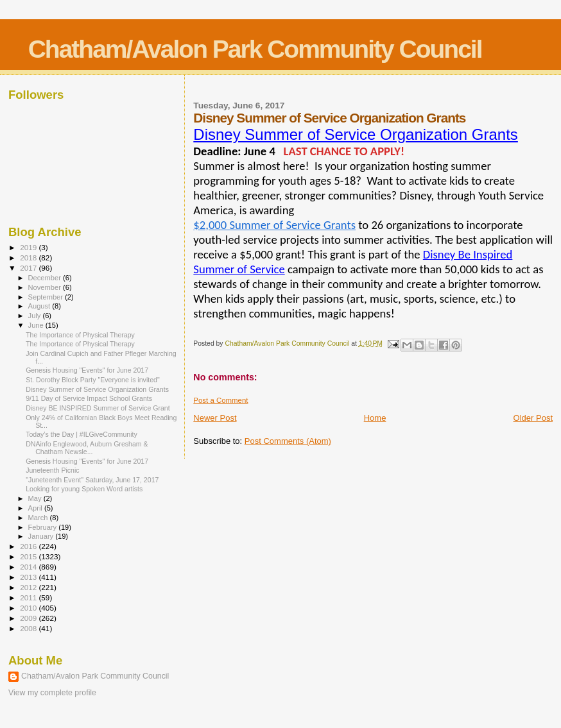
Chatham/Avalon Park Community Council (255, 49)
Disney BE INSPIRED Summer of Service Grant (98, 408)
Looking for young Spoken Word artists (84, 489)
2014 (29, 567)
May (36, 498)
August (40, 306)
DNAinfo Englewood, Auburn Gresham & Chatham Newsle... (87, 448)
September (47, 297)
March (39, 518)
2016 (29, 546)
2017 (29, 268)
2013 (29, 577)
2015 (29, 556)
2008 (29, 628)
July (36, 316)
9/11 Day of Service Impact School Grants (89, 398)
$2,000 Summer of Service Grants (274, 225)
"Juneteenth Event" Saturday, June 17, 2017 (92, 480)
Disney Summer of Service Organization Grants (356, 134)
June (37, 325)
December (46, 278)
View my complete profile (52, 693)
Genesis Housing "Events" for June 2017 (87, 370)
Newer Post (215, 418)
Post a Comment (220, 400)
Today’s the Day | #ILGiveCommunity (82, 434)
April (36, 508)
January (42, 536)
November (46, 287)
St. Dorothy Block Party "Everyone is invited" (93, 380)
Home (375, 418)
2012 (29, 587)
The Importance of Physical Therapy (80, 335)
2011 (29, 597)
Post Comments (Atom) (288, 441)
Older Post (533, 418)
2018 (29, 258)
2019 (29, 247)
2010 (29, 608)
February (44, 527)
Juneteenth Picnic (53, 470)
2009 (29, 618)
